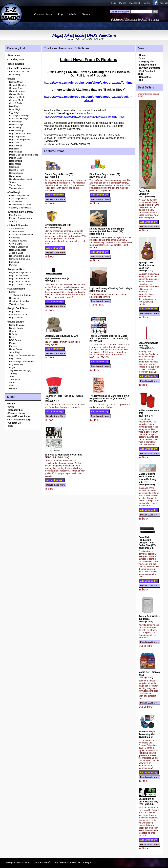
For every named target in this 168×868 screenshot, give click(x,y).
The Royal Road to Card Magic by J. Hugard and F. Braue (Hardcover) (109, 397)
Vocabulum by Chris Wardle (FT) (148, 800)
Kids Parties (15, 215)
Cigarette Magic (17, 91)
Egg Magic (14, 112)
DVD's (92, 35)
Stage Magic (15, 176)
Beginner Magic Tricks (20, 272)
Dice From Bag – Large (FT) (105, 174)
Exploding (14, 262)
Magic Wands (16, 146)
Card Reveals (16, 202)
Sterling (13, 374)
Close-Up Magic (17, 97)
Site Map (64, 862)
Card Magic (15, 192)
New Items (107, 35)
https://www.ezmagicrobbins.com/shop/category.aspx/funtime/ (89, 83)
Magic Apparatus (17, 137)
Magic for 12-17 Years (20, 281)
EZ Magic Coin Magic (20, 115)
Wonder (13, 389)
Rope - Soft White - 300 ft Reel (149, 618)
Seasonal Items (17, 289)
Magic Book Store (18, 308)
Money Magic (16, 152)
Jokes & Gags (16, 253)
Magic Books (15, 311)
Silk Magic (14, 167)
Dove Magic (15, 109)
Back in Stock (16, 64)
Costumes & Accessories (21, 235)
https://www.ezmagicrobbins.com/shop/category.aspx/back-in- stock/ (89, 98)
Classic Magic (16, 94)
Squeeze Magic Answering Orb (147, 733)
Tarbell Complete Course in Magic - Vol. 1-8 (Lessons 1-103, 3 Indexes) (109, 337)
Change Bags (16, 88)
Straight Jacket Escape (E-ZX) (61, 336)
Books (80, 35)
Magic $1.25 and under (20, 134)
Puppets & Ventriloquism (21, 218)
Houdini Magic (16, 127)
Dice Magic (15, 106)
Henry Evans (15, 349)
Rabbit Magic (16, 161)
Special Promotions (19, 68)
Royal (12, 367)
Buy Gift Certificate (19, 416)
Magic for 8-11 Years (19, 278)
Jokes (68, 35)
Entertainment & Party (21, 212)
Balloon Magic (16, 82)
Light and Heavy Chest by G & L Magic (111, 288)
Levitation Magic (17, 131)
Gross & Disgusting (19, 247)
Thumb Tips (15, 185)
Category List (16, 410)
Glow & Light (15, 244)
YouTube (164, 3)
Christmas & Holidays (20, 301)
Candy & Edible (17, 232)
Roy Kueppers (16, 364)
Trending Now (16, 59)
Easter (12, 292)
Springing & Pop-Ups (19, 259)
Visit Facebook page (20, 420)
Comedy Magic (17, 100)
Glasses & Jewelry (18, 241)
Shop (11, 407)
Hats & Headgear (18, 250)
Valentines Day (16, 304)
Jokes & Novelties (18, 225)
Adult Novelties (17, 229)
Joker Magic (15, 352)
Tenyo (12, 377)
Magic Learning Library (20, 285)
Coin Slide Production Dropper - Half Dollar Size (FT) (147, 541)
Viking (12, 386)
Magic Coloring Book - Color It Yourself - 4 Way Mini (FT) (147, 478)
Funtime (13, 346)
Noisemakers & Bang (19, 256)
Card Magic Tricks (18, 199)
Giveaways (15, 238)
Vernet (12, 383)
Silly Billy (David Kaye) (20, 370)
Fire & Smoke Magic (19, 118)
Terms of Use (74, 862)
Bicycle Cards (16, 328)
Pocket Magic (16, 158)
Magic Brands (16, 322)
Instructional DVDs (18, 315)
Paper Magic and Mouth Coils (24, 155)
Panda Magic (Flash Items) (22, 361)
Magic (57, 35)
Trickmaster (15, 380)
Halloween (14, 298)
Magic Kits (14, 143)
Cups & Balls (15, 103)
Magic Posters (16, 318)
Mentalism (14, 149)
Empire (13, 343)
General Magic (16, 124)
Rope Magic (15, 164)
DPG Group (15, 340)
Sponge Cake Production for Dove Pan (146, 265)
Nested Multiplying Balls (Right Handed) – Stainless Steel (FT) (107, 230)
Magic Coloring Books (20, 140)
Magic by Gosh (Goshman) (22, 355)
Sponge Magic (16, 173)
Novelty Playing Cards (20, 205)
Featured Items (17, 413)
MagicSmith (15, 358)
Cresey (13, 331)
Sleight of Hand (17, 170)
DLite (12, 337)
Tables (12, 182)
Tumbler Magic (16, 188)
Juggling (13, 221)
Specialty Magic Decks (20, 208)
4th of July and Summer (21, 295)
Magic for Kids (16, 269)
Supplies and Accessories (22, 179)
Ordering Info (87, 862)
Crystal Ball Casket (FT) (58, 225)
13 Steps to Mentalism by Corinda (64, 455)
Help (11, 426)
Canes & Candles (18, 85)
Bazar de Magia (17, 325)
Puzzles (13, 265)
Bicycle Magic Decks (19, 196)
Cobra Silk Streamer (144, 192)
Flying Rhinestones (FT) (58, 279)
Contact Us (14, 423)
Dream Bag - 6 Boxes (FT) (59, 174)
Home (12, 404)
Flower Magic (16, 121)
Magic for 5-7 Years (19, 275)
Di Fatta (13, 334)
